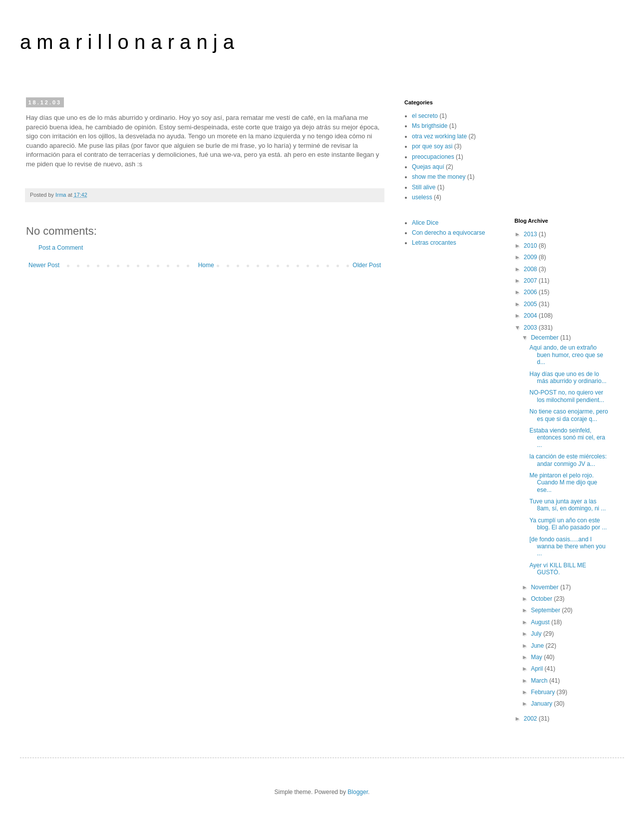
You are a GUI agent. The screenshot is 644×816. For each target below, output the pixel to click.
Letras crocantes (434, 243)
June (538, 646)
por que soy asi (432, 146)
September (546, 610)
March (540, 681)
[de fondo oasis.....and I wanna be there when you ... (567, 547)
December (545, 338)
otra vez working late (439, 136)
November (545, 587)
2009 (531, 257)
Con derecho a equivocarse (449, 233)
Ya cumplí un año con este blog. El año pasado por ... (568, 524)
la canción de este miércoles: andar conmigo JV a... (568, 460)
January (542, 704)
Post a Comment (61, 248)
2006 (531, 292)
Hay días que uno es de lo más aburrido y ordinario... (568, 378)
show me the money (439, 177)
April (537, 669)
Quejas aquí (428, 167)
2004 (531, 316)
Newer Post (44, 265)
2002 (531, 719)
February (543, 692)
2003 (531, 328)
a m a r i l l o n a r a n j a (127, 42)
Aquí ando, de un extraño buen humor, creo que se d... (566, 355)
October (542, 599)
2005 (531, 304)
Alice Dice (425, 223)
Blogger (358, 792)
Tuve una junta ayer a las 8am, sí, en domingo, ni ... (567, 505)
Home (206, 265)
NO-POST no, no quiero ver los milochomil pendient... (567, 396)
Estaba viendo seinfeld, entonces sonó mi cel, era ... (567, 438)
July (537, 634)
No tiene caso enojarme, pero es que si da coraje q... (568, 415)
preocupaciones (433, 157)
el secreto (425, 116)
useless (422, 197)
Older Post (367, 265)
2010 (531, 246)
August (541, 622)
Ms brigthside (430, 126)
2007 (531, 281)
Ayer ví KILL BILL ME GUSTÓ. (558, 569)
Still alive (424, 187)
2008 (531, 269)
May (537, 657)
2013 (531, 234)
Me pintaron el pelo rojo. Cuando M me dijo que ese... (563, 483)
